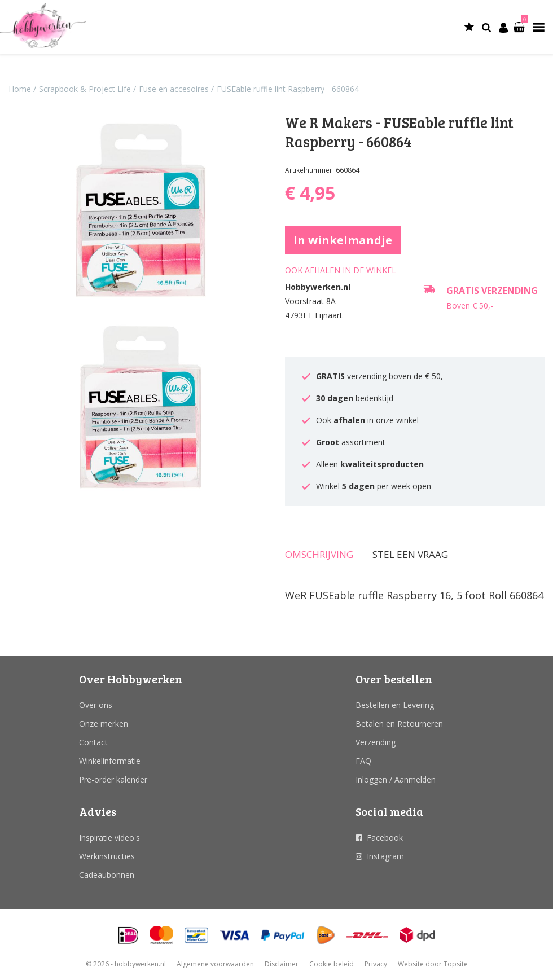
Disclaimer (282, 964)
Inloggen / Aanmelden (396, 779)
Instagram (385, 856)
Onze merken (104, 724)
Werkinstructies (107, 856)
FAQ (363, 761)
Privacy (376, 964)
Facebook (385, 838)
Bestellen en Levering (395, 705)
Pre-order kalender (113, 779)
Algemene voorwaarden (215, 964)
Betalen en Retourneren (399, 724)
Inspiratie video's (109, 838)
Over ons (96, 705)
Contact (93, 742)
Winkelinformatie (110, 761)
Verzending (376, 742)
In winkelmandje (343, 240)
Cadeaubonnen (107, 875)
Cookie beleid (332, 964)
